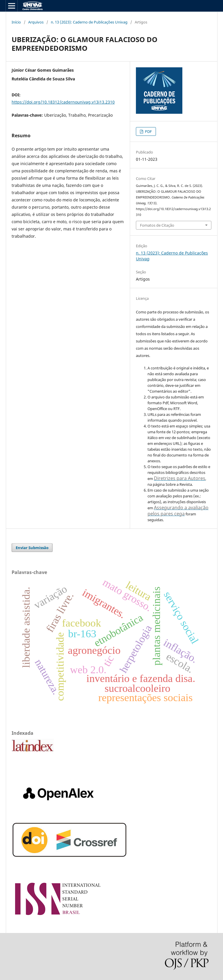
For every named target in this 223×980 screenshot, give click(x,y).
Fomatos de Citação (157, 225)
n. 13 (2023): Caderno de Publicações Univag (89, 22)
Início (16, 22)
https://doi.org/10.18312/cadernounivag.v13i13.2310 (63, 102)
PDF (148, 131)
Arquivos (36, 22)
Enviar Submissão (32, 548)
